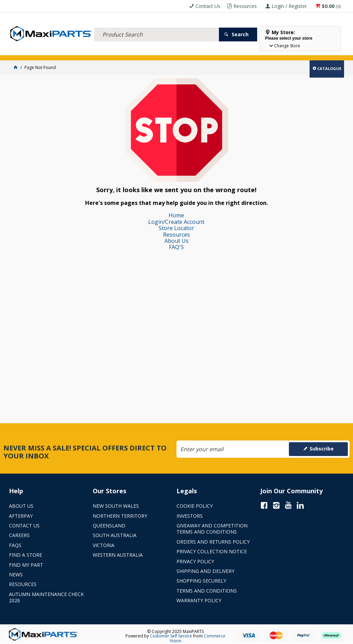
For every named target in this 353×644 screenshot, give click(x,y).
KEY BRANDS (200, 51)
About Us (176, 241)
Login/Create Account (176, 222)
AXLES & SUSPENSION (164, 51)
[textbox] (157, 26)
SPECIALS (227, 51)
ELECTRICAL (54, 51)
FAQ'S (176, 247)
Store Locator (258, 51)
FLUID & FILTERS (86, 51)
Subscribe (322, 449)
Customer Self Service (171, 636)
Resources (176, 235)
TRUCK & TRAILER (123, 51)
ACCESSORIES (25, 51)
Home (176, 215)
